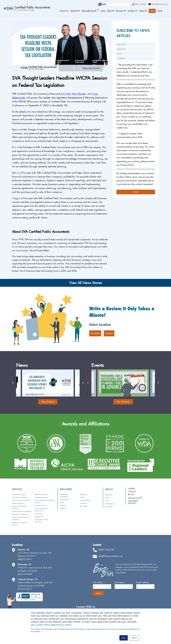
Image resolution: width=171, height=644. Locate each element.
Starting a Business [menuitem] (41, 495)
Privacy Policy (64, 625)
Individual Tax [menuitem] (39, 517)
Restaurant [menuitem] (84, 495)
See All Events (123, 402)
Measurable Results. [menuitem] (90, 11)
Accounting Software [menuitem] (19, 497)
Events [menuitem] (103, 11)
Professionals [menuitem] (110, 504)
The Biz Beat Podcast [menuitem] (133, 502)
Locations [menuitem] (132, 11)
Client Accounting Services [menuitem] (21, 500)
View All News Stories (86, 283)
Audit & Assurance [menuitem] (18, 503)
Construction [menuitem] (64, 500)
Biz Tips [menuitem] (131, 494)
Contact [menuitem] (132, 492)
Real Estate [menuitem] (83, 506)
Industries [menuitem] (75, 11)
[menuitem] (152, 11)
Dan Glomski (79, 94)
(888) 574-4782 (140, 4)
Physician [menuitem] (63, 506)
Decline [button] (134, 638)
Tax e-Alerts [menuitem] (109, 507)
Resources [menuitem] (121, 11)
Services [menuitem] (64, 11)
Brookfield (95, 333)
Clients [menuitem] (160, 11)
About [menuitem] (111, 11)
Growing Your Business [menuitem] (20, 514)
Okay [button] (124, 638)
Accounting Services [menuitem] (19, 495)
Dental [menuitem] (62, 503)
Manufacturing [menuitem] (85, 500)
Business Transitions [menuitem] (41, 497)
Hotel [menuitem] (82, 497)
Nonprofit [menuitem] (84, 503)
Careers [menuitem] (143, 11)
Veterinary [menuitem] (63, 509)
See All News (48, 402)
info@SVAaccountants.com (159, 4)
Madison (109, 333)
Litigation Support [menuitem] (40, 506)
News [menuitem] (107, 501)
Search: (104, 4)
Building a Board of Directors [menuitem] (22, 511)
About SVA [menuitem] (109, 495)
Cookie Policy (43, 625)
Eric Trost (66, 94)
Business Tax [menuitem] (39, 514)
